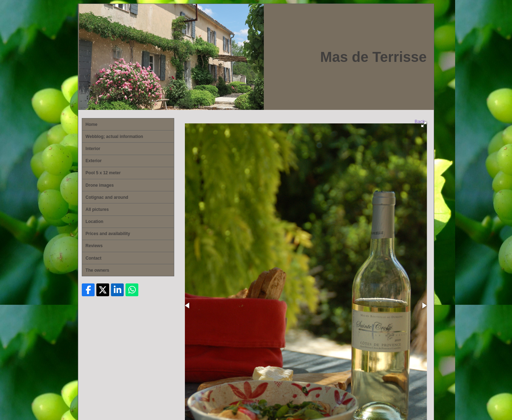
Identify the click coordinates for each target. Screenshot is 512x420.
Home (92, 124)
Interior (93, 149)
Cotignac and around (107, 197)
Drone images (100, 185)
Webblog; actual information (114, 137)
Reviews (94, 246)
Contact (94, 258)
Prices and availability (108, 234)
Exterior (94, 161)
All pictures (97, 209)
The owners (98, 270)
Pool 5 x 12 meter (103, 173)
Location (95, 222)
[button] (424, 124)
